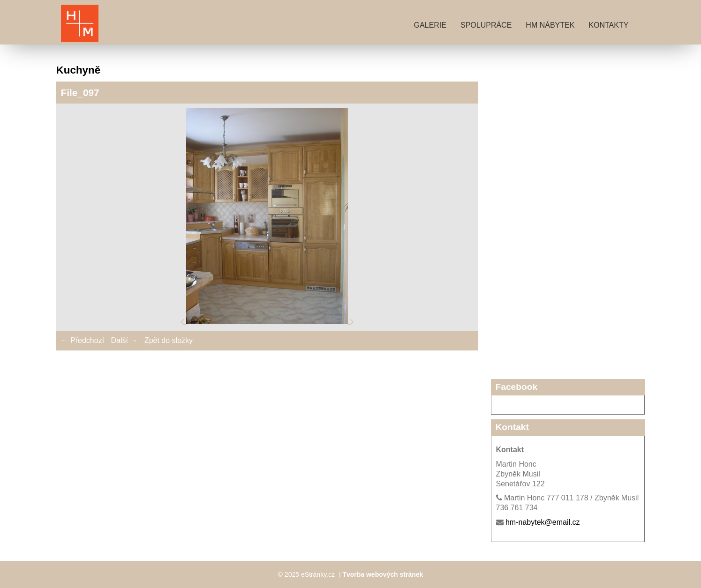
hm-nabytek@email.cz (543, 522)
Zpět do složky (169, 340)
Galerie (430, 25)
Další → (124, 340)
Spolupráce (486, 25)
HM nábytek (550, 25)
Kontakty (608, 25)
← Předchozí (83, 340)
